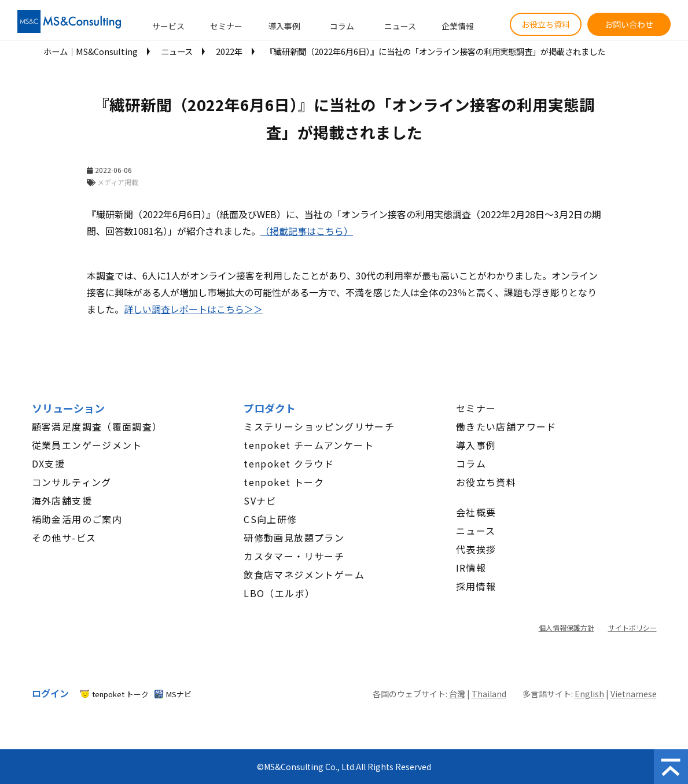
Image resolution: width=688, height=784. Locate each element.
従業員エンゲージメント (87, 445)
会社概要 (476, 512)
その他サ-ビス (64, 538)
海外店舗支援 (62, 500)
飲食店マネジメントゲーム (304, 575)
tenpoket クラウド (289, 463)
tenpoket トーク (284, 482)
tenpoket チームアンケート (309, 445)
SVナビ (260, 500)
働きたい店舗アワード (506, 426)
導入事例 (284, 26)
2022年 (229, 51)
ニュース (400, 26)
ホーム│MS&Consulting (91, 51)
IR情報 (471, 568)
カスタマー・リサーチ (294, 556)
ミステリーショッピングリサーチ (319, 426)
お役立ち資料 (546, 24)
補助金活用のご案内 (77, 519)
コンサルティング (72, 482)
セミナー (226, 26)
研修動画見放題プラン (294, 538)
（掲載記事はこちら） (307, 231)
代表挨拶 (476, 549)
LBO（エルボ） (279, 593)
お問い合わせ (629, 24)
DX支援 (49, 463)
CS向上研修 (270, 519)
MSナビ (179, 694)
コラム (342, 26)
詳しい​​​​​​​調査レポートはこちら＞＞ (193, 309)
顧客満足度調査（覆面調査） (97, 426)
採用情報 (476, 586)
